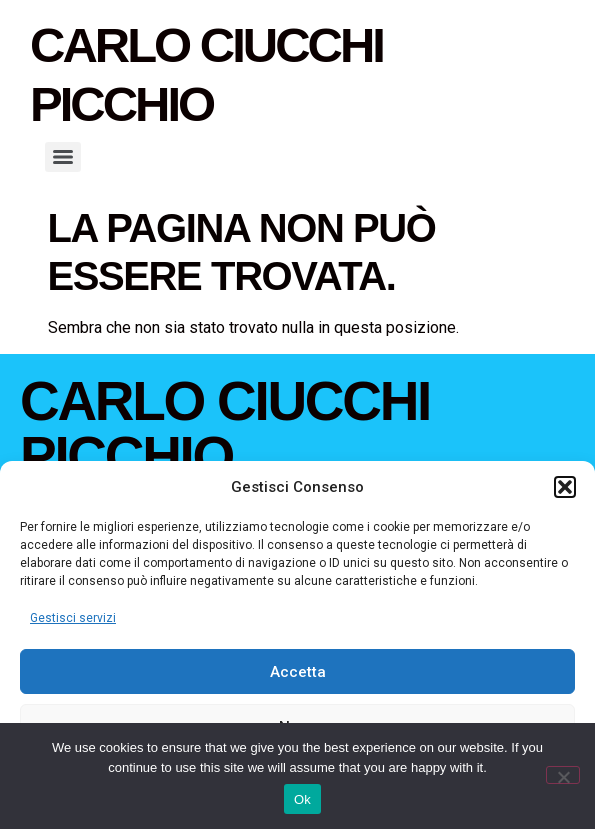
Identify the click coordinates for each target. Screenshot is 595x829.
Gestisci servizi (73, 618)
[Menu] (63, 157)
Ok (302, 799)
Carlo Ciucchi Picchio (225, 428)
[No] (563, 775)
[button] (565, 487)
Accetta (298, 672)
